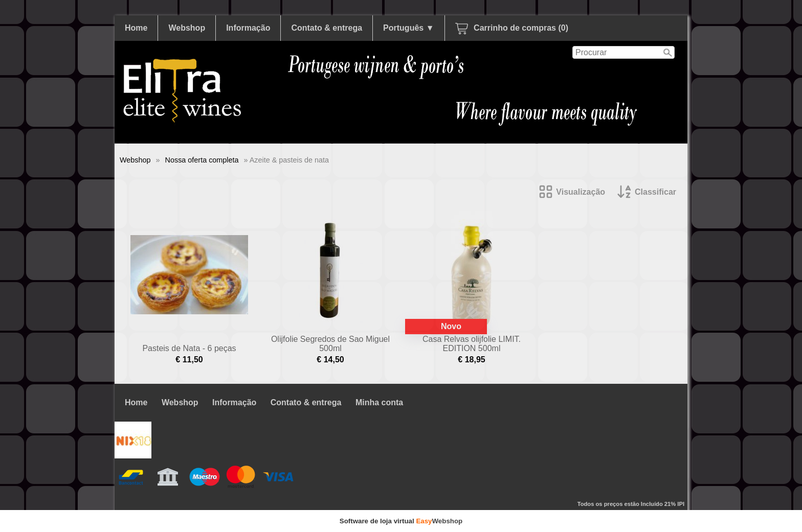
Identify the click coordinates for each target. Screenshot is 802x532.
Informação (248, 28)
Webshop (187, 28)
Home (136, 28)
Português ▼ (408, 28)
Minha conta (379, 402)
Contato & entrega (327, 28)
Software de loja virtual (401, 521)
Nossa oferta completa (202, 160)
